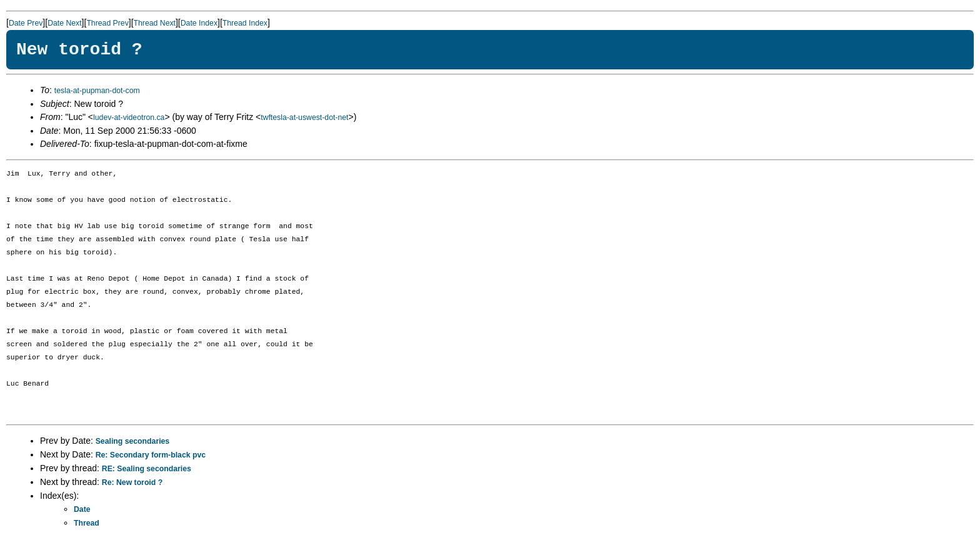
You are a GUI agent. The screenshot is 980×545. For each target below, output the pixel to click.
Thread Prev (107, 23)
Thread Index (245, 23)
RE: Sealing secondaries (147, 469)
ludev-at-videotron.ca (129, 117)
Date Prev (26, 23)
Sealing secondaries (132, 441)
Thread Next (155, 23)
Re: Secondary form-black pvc (151, 455)
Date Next (64, 23)
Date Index (199, 23)
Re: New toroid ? (132, 482)
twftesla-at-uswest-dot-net (304, 117)
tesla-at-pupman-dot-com (97, 91)
